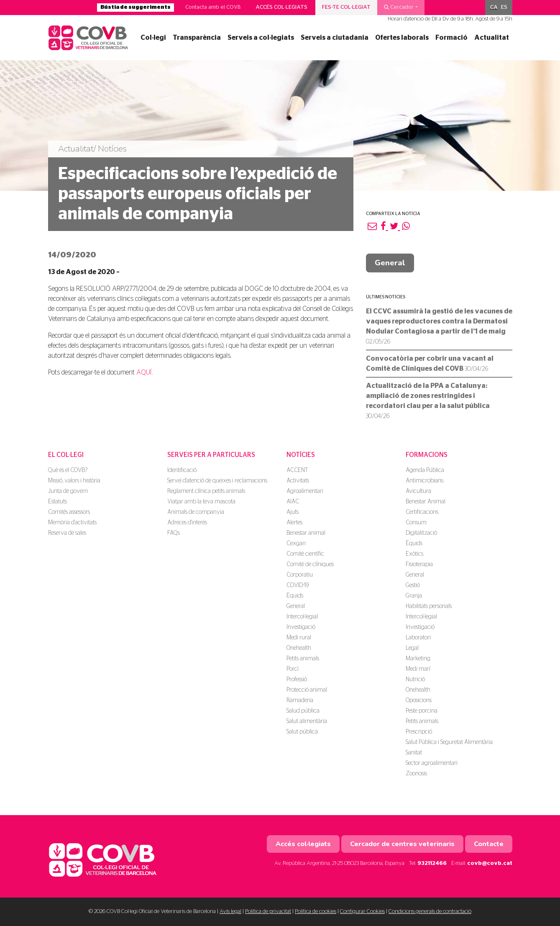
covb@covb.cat (490, 863)
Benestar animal (306, 533)
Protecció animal (307, 690)
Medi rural (299, 638)
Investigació (301, 627)
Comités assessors (69, 512)
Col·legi (153, 38)
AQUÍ (144, 372)
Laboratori (418, 638)
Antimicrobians (424, 481)
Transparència (197, 38)
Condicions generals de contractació (430, 912)
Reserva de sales (67, 533)
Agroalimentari (305, 491)
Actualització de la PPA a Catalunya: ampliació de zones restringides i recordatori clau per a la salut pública (428, 401)
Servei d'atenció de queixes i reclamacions (217, 481)
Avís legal (230, 912)
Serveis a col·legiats (261, 38)
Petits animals (303, 659)
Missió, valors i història (74, 481)
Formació (451, 38)
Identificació (182, 470)
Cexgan (296, 544)
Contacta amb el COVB (213, 7)
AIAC (293, 502)
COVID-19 (298, 585)
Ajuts (293, 512)
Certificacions (422, 512)
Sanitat (414, 753)
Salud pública (303, 711)
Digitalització (421, 533)
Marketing (418, 659)
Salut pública (302, 732)
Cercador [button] (399, 7)
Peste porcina (422, 711)
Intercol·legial (302, 617)
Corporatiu (300, 575)
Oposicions (419, 700)
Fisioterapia (419, 564)
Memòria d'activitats (72, 523)
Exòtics (414, 554)
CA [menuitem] (494, 7)
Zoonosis (416, 774)
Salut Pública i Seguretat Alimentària (449, 742)
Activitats (298, 481)
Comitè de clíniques (310, 564)
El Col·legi (66, 455)
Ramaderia (300, 700)
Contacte (489, 844)
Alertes (294, 523)
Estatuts (58, 502)
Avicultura (418, 491)
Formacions (427, 455)
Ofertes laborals (402, 38)
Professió (297, 680)
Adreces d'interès (187, 523)
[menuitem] (494, 8)
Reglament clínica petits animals (206, 491)
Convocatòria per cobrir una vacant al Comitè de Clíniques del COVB (430, 364)
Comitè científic (305, 554)
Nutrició (415, 680)
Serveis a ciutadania (335, 38)
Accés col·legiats (281, 7)
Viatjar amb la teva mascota (201, 502)
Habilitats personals (429, 606)
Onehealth (299, 648)
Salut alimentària (307, 721)
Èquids (295, 596)
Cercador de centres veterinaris (402, 844)
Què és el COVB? (68, 470)
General (390, 263)
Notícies (301, 455)
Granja (414, 596)
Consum (416, 523)
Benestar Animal (426, 502)
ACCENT (297, 470)
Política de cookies (316, 912)
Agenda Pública (425, 470)
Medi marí (418, 669)
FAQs (174, 533)
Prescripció (419, 732)
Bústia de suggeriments (136, 7)
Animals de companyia (196, 512)
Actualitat (492, 38)
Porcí (293, 669)
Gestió (413, 585)
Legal (412, 648)
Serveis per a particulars (211, 455)
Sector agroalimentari (432, 763)
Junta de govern (68, 491)
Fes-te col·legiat (346, 7)
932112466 (432, 863)
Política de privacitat (268, 912)
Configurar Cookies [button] (362, 912)
